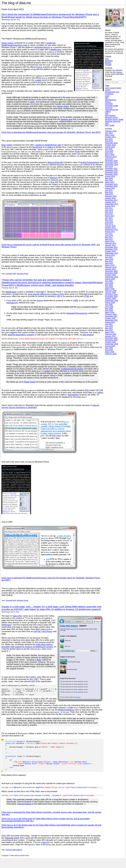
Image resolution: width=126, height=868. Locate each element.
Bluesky (108, 63)
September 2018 (111, 165)
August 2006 (110, 346)
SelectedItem (73, 395)
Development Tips (112, 92)
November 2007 (111, 316)
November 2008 (111, 297)
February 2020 (111, 157)
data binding (88, 335)
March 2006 (110, 352)
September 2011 (111, 230)
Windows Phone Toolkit (114, 119)
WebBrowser (56, 50)
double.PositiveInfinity (90, 162)
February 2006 (111, 354)
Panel (77, 152)
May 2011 (109, 237)
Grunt (107, 96)
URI (59, 296)
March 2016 (110, 182)
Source (39, 67)
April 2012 (109, 224)
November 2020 (111, 143)
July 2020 (109, 149)
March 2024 (110, 135)
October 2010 (110, 251)
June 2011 (109, 236)
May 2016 (109, 178)
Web (107, 114)
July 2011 (109, 234)
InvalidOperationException (72, 369)
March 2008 (110, 312)
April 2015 (109, 194)
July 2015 (109, 190)
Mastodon (109, 61)
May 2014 (109, 212)
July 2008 (109, 304)
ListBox (50, 147)
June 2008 (109, 306)
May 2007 (109, 328)
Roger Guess (7, 43)
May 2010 (109, 261)
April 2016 (109, 180)
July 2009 (109, 281)
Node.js (108, 102)
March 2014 (110, 216)
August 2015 (110, 188)
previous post (67, 119)
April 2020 (109, 153)
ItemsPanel (37, 147)
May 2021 (109, 139)
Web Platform (17, 860)
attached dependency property (21, 335)
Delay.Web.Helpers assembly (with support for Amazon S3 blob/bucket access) (27, 646)
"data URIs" (17, 616)
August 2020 (110, 147)
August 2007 (110, 322)
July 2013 (109, 218)
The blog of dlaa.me (16, 3)
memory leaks (63, 106)
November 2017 (111, 169)
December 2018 (111, 161)
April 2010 (109, 263)
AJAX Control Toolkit (113, 88)
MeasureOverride (55, 162)
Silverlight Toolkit (112, 106)
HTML (87, 296)
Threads (108, 65)
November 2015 (111, 186)
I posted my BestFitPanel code (48, 145)
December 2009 (111, 271)
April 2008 (109, 310)
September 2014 (111, 204)
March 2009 (110, 289)
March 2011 (110, 241)
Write (39, 660)
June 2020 (109, 151)
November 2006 (111, 340)
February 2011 (111, 243)
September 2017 (111, 170)
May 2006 (109, 348)
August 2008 (110, 303)
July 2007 (109, 324)
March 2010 (110, 265)
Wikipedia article (12, 848)
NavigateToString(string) (77, 313)
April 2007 (109, 330)
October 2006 (110, 342)
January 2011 (110, 245)
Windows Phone (23, 274)
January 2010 (110, 269)
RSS (87, 391)
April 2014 (109, 214)
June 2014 (109, 210)
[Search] (115, 82)
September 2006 (111, 344)
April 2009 (109, 287)
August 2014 (110, 206)
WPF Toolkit (110, 125)
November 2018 (111, 163)
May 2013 (109, 220)
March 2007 (110, 332)
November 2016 (111, 174)
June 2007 (109, 326)
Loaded (38, 80)
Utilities (108, 112)
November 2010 (111, 249)
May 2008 (109, 308)
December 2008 (111, 295)
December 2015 (111, 184)
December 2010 (111, 247)
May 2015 (109, 192)
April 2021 (109, 141)
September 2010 (111, 253)
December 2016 (111, 172)
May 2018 (109, 167)
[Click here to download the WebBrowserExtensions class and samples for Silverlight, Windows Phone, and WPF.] (51, 132)
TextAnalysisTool (111, 110)
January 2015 (110, 198)
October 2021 (110, 137)
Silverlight (9, 274)
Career (108, 90)
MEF (107, 98)
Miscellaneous (111, 100)
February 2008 (111, 314)
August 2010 (110, 255)
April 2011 (109, 239)
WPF (15, 274)
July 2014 (109, 208)
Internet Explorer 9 (25, 814)
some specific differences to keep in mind (46, 294)
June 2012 (109, 222)
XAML (76, 300)
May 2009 (109, 285)
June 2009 (109, 283)
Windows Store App (113, 121)
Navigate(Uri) (12, 303)
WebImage (6, 625)
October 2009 (110, 275)
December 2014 (111, 200)
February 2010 (111, 267)
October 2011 (110, 228)
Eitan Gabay (7, 145)
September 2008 (111, 301)
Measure (54, 178)
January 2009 (110, 293)
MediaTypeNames (27, 712)
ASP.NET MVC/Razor (43, 632)
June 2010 (109, 259)
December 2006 (111, 338)
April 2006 (109, 350)
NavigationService (42, 47)
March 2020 (110, 155)
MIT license (117, 72)
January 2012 (110, 226)
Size (52, 182)
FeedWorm (109, 94)
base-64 (46, 852)
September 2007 (111, 320)
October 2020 (110, 145)
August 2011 (110, 232)
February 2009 (111, 291)
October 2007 (110, 318)
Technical (9, 860)
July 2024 (109, 133)
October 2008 (110, 299)
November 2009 (111, 273)
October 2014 (110, 202)
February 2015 (111, 196)
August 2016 (110, 176)
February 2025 (111, 131)
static (32, 102)
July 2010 (109, 257)
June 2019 (109, 159)
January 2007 (110, 336)
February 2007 (111, 334)
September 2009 (111, 277)
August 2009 (110, 279)
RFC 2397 (34, 680)
